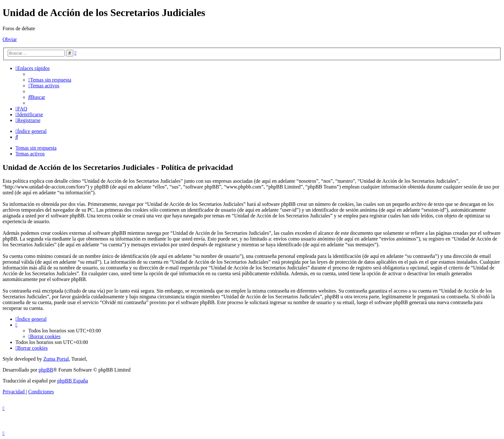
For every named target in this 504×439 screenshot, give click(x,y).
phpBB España (73, 381)
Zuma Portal (56, 359)
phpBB (46, 370)
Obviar (10, 39)
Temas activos (30, 154)
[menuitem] (50, 80)
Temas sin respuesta (36, 148)
